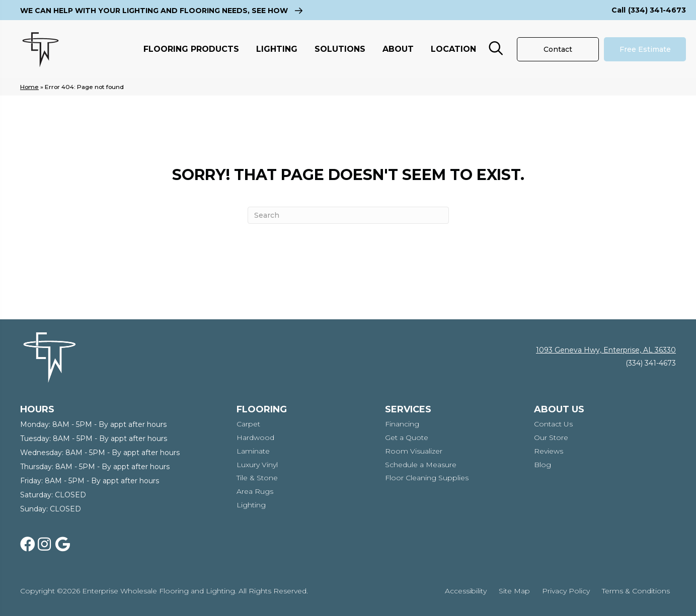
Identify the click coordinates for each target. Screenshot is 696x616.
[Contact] (558, 49)
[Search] (348, 215)
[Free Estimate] (645, 49)
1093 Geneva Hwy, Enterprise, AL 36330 (606, 350)
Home (29, 87)
